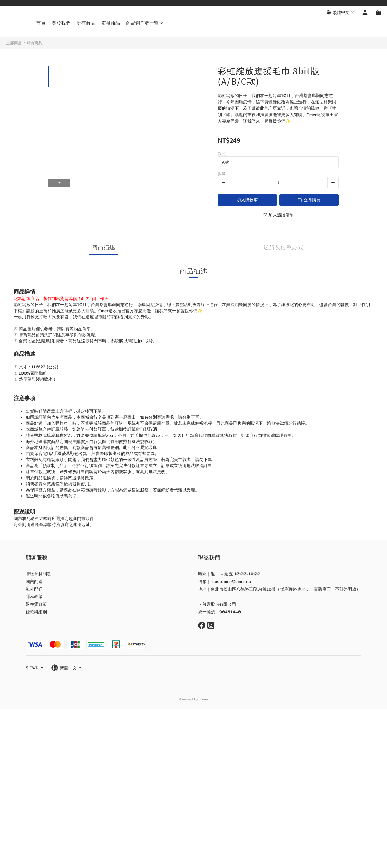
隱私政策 (34, 597)
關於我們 (61, 23)
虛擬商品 (111, 23)
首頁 (41, 23)
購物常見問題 (38, 574)
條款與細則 (36, 612)
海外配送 (34, 589)
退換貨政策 (36, 604)
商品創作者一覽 (145, 23)
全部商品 (14, 43)
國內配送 (34, 581)
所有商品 (86, 23)
